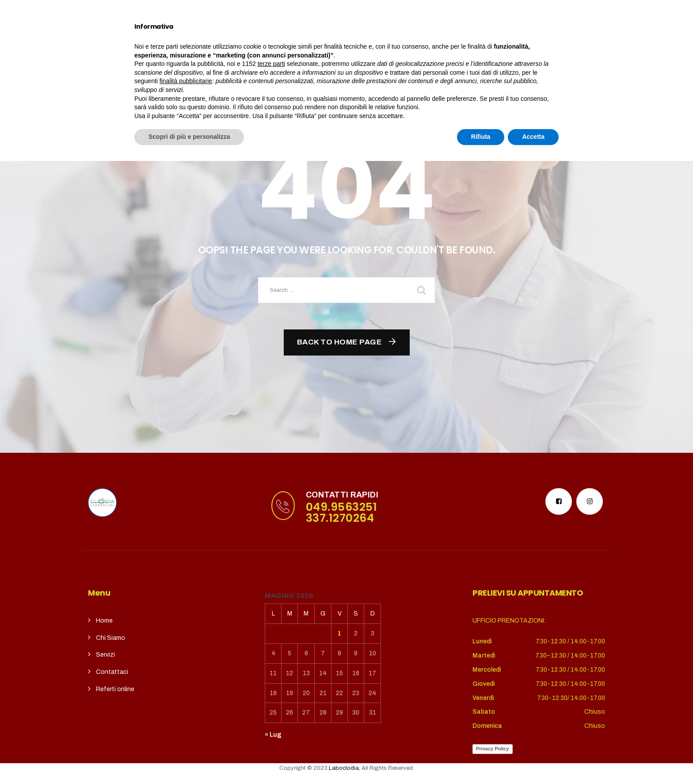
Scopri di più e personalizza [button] (189, 760)
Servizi (267, 43)
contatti (375, 43)
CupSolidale (323, 43)
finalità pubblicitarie (186, 704)
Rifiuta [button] (481, 760)
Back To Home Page (340, 342)
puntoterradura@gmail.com (153, 11)
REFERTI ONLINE (431, 43)
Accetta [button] (533, 760)
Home (171, 43)
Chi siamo (215, 43)
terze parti (271, 687)
